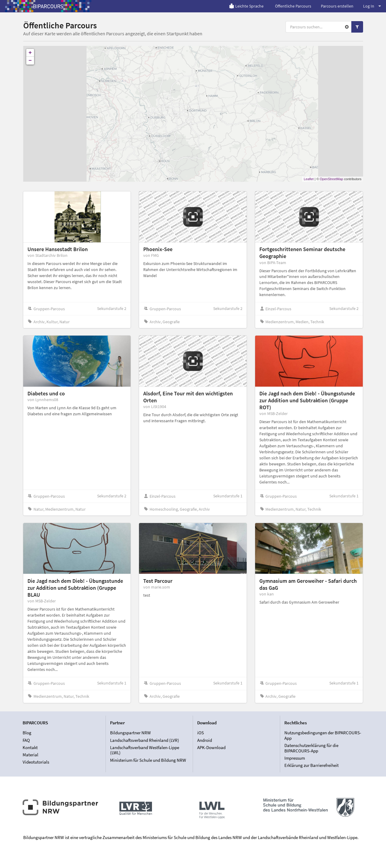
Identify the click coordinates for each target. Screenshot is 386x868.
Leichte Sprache (246, 6)
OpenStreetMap (331, 179)
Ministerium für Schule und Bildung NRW (148, 760)
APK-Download (211, 747)
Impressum (295, 758)
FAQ (26, 740)
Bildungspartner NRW (130, 733)
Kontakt (30, 747)
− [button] (30, 61)
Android (205, 740)
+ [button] (30, 53)
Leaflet (309, 179)
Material (30, 755)
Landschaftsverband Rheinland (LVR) (145, 740)
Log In (372, 6)
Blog (27, 733)
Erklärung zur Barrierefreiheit (312, 765)
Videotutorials (36, 762)
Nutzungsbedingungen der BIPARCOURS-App (323, 736)
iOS (201, 733)
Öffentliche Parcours (293, 6)
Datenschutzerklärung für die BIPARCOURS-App (311, 748)
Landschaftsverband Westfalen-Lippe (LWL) (145, 750)
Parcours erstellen (337, 6)
